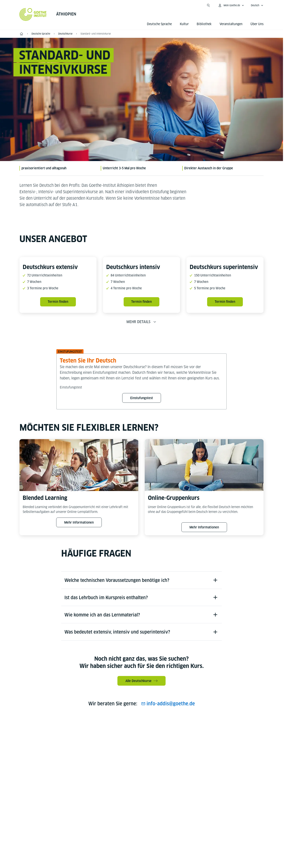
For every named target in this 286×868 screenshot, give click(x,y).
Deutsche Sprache (159, 24)
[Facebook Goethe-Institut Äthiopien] (122, 733)
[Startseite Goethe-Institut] (33, 14)
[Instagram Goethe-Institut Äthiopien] (135, 733)
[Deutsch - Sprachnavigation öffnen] (257, 5)
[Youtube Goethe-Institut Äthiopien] (148, 733)
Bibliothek (204, 24)
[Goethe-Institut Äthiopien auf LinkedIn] (161, 733)
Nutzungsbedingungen (183, 838)
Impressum (126, 838)
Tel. (36, 810)
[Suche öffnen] (208, 5)
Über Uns (257, 24)
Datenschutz (150, 838)
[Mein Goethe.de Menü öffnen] (231, 5)
